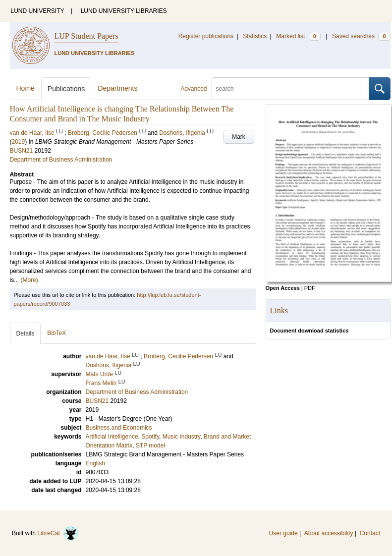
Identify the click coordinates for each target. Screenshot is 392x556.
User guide (283, 533)
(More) (29, 280)
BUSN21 (22, 151)
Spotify (150, 437)
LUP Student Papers (86, 36)
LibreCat (58, 533)
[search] (290, 89)
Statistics (255, 36)
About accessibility (329, 533)
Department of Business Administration (61, 160)
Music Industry (181, 437)
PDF (310, 288)
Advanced (194, 89)
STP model (150, 445)
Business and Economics (119, 428)
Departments (117, 88)
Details (26, 334)
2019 (19, 142)
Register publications (206, 36)
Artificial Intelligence (112, 437)
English (95, 463)
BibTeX (56, 333)
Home (26, 88)
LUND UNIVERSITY (38, 11)
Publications (66, 89)
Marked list (298, 36)
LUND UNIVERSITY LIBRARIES (124, 11)
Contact (370, 533)
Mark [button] (239, 137)
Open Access (283, 288)
